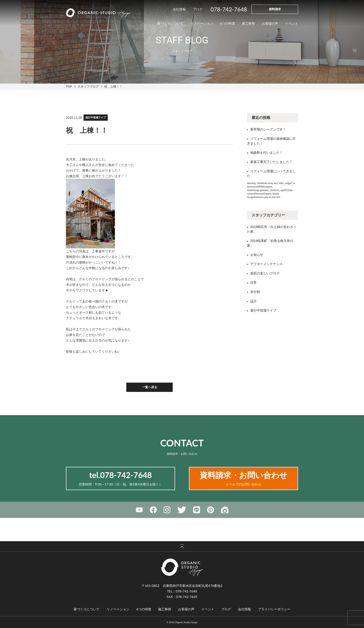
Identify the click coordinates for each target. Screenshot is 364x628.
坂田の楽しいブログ (265, 273)
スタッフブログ (88, 86)
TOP (69, 86)
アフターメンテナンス (266, 264)
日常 (253, 283)
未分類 (255, 292)
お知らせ (257, 255)
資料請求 (275, 9)
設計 (253, 301)
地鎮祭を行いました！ (266, 153)
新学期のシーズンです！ (268, 129)
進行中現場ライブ (96, 118)
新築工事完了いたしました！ (271, 162)
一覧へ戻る (150, 387)
